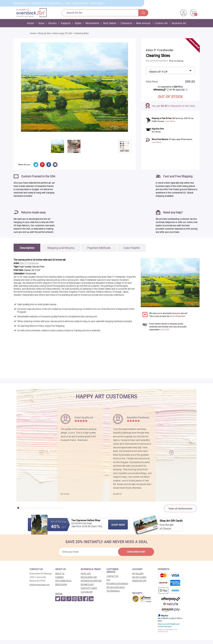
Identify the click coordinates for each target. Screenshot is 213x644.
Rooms (53, 23)
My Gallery (138, 574)
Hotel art (86, 574)
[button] (171, 453)
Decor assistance (116, 587)
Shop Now (118, 525)
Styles (78, 23)
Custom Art (161, 23)
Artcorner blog (63, 581)
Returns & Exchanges (117, 584)
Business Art (179, 23)
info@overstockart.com (40, 585)
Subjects (66, 23)
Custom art (87, 592)
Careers (59, 577)
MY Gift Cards (139, 577)
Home (33, 33)
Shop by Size (44, 33)
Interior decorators (91, 581)
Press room (61, 585)
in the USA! (165, 330)
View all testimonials (180, 508)
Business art (87, 585)
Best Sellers (110, 23)
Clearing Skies (82, 33)
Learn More (170, 121)
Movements (92, 23)
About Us (60, 574)
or (178, 89)
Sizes (41, 23)
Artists (31, 23)
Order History (139, 581)
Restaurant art (89, 577)
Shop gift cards (89, 588)
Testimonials (113, 591)
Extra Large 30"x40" (63, 33)
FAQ (108, 580)
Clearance (126, 23)
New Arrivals (143, 23)
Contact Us (112, 576)
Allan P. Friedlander (29, 263)
